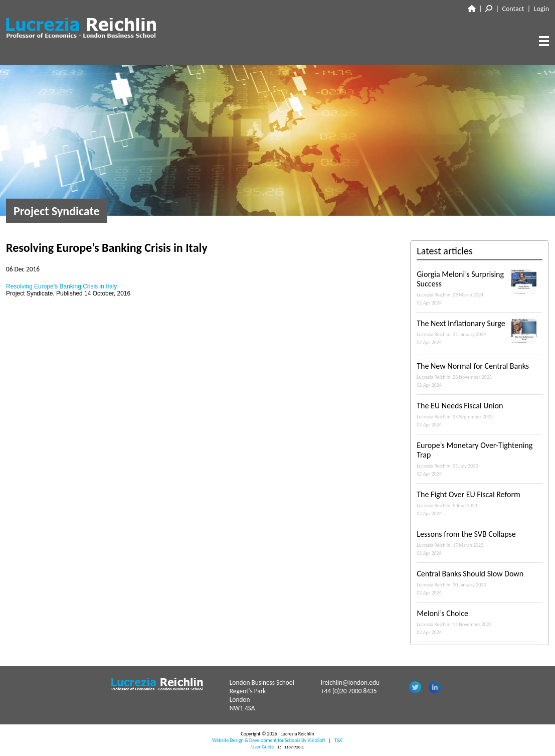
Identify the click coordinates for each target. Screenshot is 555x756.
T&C (339, 740)
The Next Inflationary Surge (480, 332)
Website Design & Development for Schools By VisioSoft (269, 740)
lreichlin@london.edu (350, 683)
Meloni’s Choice (480, 622)
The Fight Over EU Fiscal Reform (480, 503)
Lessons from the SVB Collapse (480, 543)
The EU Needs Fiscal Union (480, 414)
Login (541, 9)
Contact (513, 9)
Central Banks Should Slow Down (480, 582)
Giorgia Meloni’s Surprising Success (480, 288)
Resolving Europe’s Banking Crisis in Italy (61, 286)
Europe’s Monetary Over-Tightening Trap (480, 459)
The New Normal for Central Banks (480, 375)
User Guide (262, 747)
